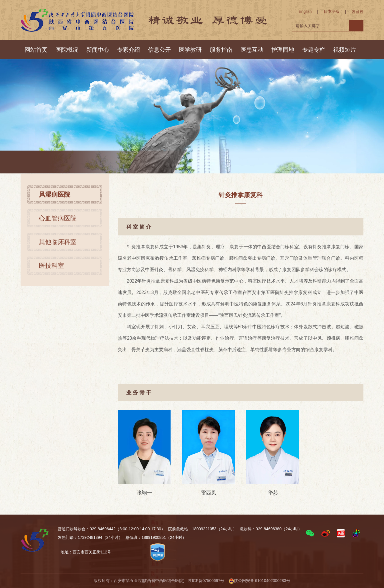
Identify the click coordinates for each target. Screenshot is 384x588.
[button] (310, 533)
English (305, 11)
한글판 (357, 11)
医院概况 (67, 50)
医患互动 (252, 50)
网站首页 (36, 50)
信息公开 (159, 50)
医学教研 (190, 50)
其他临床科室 (58, 245)
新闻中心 (98, 50)
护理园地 (283, 50)
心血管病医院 (58, 221)
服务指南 (221, 50)
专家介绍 (129, 50)
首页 (69, 163)
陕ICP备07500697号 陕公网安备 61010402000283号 (239, 581)
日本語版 (332, 11)
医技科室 (51, 269)
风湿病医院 (90, 163)
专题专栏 (314, 50)
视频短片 (345, 50)
